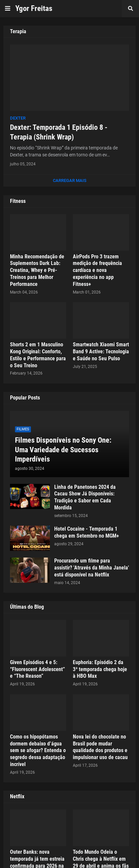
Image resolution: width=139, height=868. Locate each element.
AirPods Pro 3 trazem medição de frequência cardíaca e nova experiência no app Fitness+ (97, 270)
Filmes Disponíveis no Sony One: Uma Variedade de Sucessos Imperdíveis (63, 450)
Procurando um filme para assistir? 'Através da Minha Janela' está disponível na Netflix (92, 568)
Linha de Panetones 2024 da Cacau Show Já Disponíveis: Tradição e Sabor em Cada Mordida (85, 497)
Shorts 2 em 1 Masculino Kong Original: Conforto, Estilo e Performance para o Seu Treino (38, 355)
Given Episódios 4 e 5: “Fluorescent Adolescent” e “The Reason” (37, 669)
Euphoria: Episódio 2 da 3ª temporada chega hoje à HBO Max (100, 669)
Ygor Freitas (34, 8)
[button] (8, 9)
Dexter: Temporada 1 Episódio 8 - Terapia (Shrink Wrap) (59, 132)
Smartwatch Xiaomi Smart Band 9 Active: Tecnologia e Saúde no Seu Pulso (101, 351)
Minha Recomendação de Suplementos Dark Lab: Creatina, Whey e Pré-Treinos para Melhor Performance (37, 270)
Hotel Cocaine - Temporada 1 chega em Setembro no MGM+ (87, 532)
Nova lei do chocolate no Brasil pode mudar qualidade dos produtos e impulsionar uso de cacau (100, 747)
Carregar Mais (70, 180)
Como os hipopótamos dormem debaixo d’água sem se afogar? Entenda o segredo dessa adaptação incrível (38, 750)
